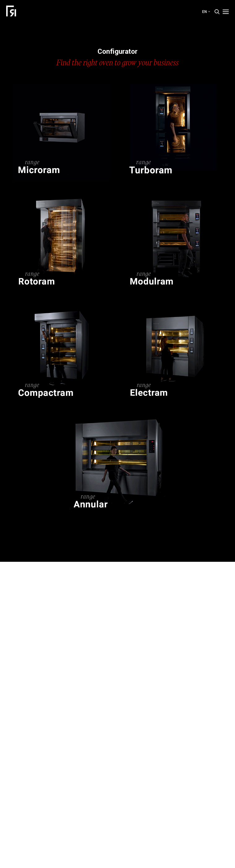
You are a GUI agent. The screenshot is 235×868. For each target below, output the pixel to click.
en (206, 12)
